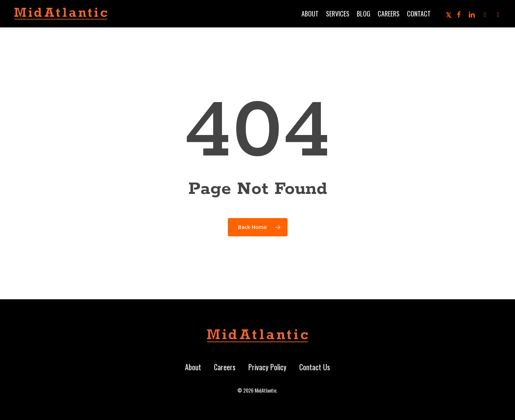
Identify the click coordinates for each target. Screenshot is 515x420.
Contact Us (315, 367)
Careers (225, 367)
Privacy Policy (267, 367)
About (193, 367)
